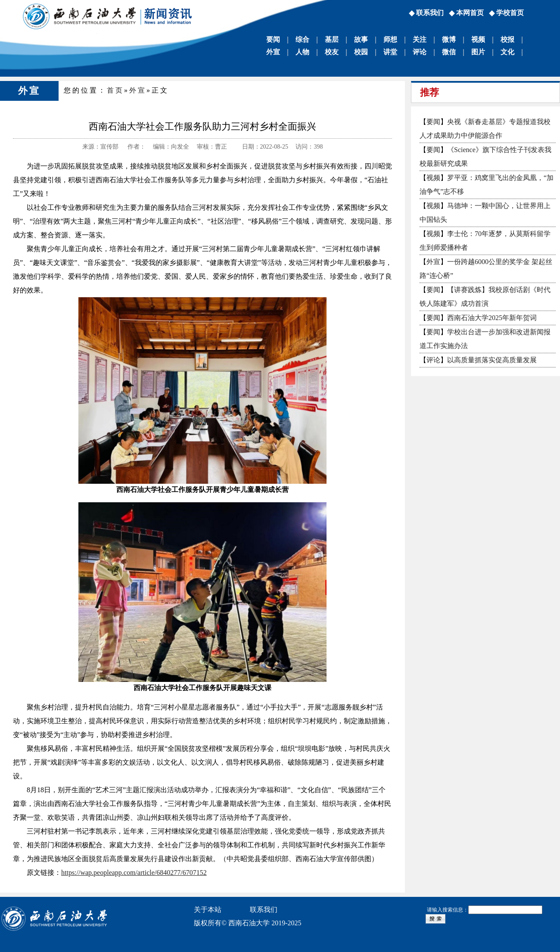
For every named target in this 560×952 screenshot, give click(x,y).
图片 (478, 52)
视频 (478, 39)
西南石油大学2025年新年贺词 (492, 318)
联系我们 (430, 13)
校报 (507, 39)
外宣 (273, 52)
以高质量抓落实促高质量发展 (492, 360)
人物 (302, 52)
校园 (361, 52)
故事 (361, 39)
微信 (449, 52)
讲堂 (390, 52)
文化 (507, 52)
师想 (390, 39)
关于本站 (208, 910)
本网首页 (470, 13)
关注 (420, 39)
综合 (302, 39)
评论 (420, 52)
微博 (449, 39)
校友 (332, 52)
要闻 (273, 39)
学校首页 (510, 13)
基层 (332, 39)
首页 (115, 90)
